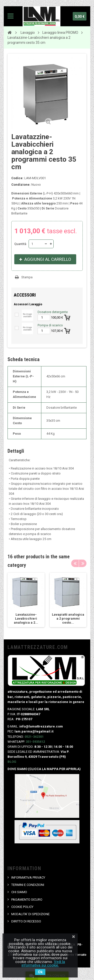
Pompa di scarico (50, 325)
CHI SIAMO (19, 892)
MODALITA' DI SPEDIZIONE (30, 914)
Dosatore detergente (53, 312)
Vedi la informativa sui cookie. (43, 963)
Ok (40, 972)
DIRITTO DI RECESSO (26, 921)
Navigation (11, 16)
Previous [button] (75, 563)
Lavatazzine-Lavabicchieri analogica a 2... (26, 619)
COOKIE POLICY (22, 907)
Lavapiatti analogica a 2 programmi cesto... (68, 619)
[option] (26, 600)
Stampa (27, 277)
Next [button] (83, 563)
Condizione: (21, 185)
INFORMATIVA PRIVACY (28, 878)
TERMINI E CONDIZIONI (28, 885)
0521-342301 (34, 737)
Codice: (17, 178)
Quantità (20, 244)
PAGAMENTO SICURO (27, 900)
